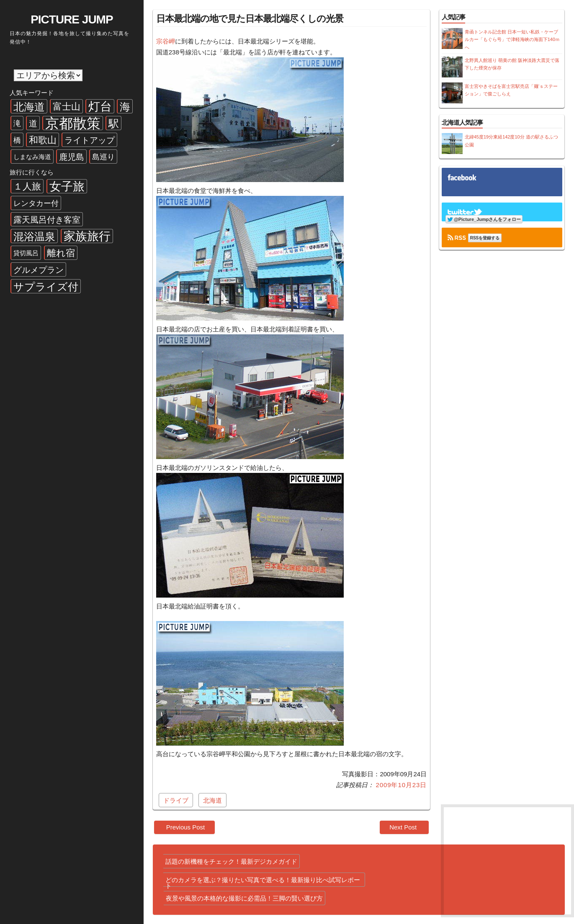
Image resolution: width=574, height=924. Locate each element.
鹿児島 (72, 157)
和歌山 (43, 140)
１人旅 (27, 186)
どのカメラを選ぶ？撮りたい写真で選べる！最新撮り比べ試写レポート (263, 882)
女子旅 (67, 186)
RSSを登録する (485, 238)
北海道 (29, 107)
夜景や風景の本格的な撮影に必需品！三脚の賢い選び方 (244, 898)
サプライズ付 (46, 287)
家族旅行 (87, 236)
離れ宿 (61, 253)
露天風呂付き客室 (47, 220)
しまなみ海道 (32, 157)
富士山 (67, 107)
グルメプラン (39, 270)
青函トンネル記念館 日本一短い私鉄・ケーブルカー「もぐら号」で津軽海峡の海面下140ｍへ (512, 40)
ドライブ (176, 800)
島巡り (103, 157)
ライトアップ (90, 140)
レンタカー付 (36, 203)
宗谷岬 (166, 41)
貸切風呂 (26, 253)
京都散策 (73, 123)
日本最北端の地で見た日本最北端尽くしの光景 (250, 19)
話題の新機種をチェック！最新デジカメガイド (231, 861)
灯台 (100, 107)
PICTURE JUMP (72, 19)
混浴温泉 (34, 236)
